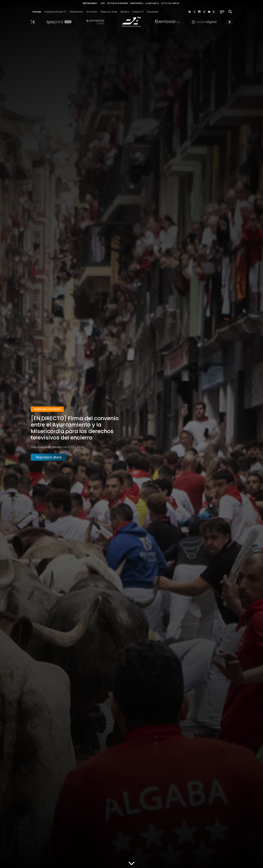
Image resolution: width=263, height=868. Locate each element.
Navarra (125, 12)
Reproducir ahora (49, 457)
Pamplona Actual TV (55, 12)
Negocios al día (109, 12)
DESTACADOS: (90, 3)
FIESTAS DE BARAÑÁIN (117, 3)
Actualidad (153, 12)
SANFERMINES (137, 3)
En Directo (92, 12)
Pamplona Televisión (47, 409)
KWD (103, 3)
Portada (37, 12)
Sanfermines (76, 12)
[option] (131, 22)
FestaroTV (138, 12)
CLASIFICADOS (152, 3)
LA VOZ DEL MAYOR (170, 3)
